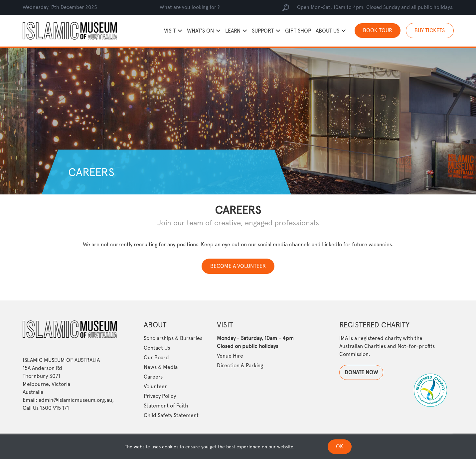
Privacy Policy (160, 396)
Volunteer (155, 386)
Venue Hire (230, 356)
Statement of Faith (166, 406)
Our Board (156, 357)
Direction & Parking (240, 365)
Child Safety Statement (171, 415)
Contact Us (157, 348)
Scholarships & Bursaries (173, 338)
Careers (153, 377)
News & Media (161, 367)
